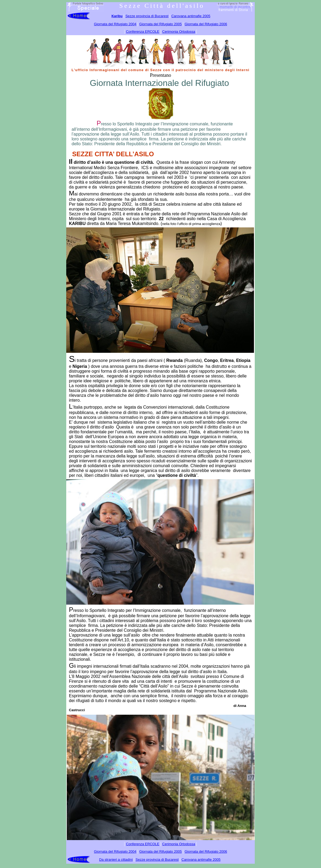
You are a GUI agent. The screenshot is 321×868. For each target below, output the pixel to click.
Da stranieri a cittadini (116, 860)
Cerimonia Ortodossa (179, 32)
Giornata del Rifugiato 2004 (115, 24)
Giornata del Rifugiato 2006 (206, 24)
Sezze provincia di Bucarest (147, 16)
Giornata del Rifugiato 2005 (160, 24)
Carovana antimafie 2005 (191, 16)
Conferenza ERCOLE (143, 32)
